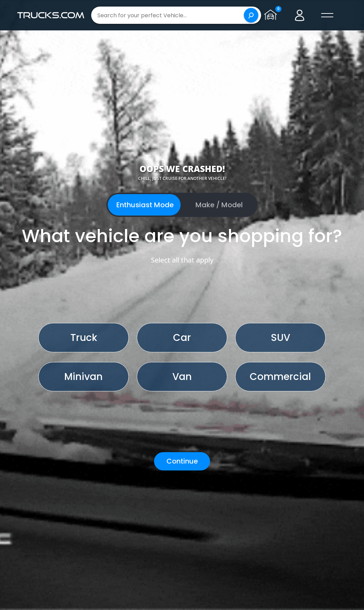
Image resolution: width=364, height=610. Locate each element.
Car (182, 338)
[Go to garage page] (272, 15)
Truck (84, 338)
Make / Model (219, 205)
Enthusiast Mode (145, 205)
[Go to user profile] (300, 15)
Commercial (280, 377)
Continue (182, 461)
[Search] (251, 15)
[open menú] (327, 15)
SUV (280, 338)
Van (182, 377)
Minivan (83, 377)
